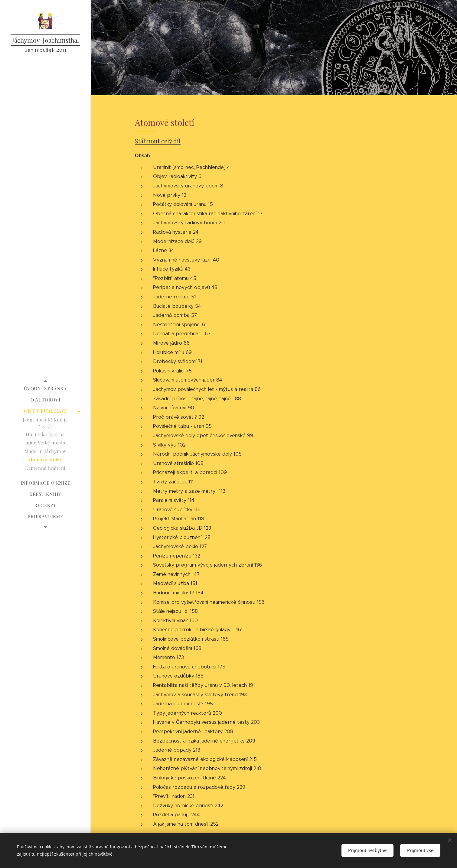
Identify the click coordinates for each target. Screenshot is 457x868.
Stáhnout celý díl (158, 141)
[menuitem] (45, 389)
